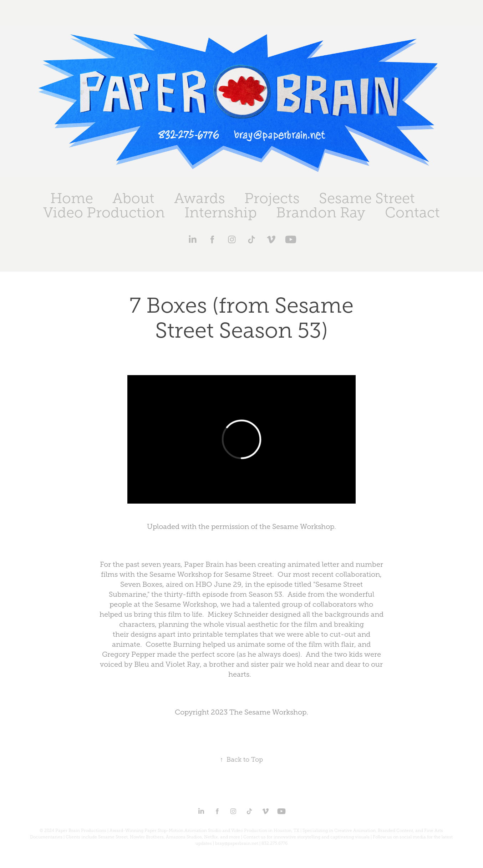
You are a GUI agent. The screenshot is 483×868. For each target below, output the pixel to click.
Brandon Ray (321, 213)
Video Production (104, 213)
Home (72, 198)
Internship (221, 213)
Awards (200, 198)
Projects (272, 198)
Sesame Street (367, 198)
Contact (412, 213)
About (133, 198)
